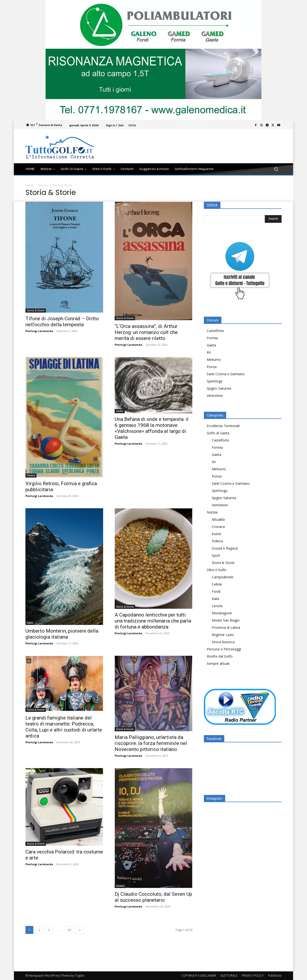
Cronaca (218, 527)
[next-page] (80, 930)
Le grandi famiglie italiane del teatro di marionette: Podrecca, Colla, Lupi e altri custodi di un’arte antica (64, 727)
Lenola (217, 606)
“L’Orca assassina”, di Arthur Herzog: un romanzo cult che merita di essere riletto (146, 332)
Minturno (214, 360)
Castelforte (215, 331)
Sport (216, 555)
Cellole (217, 584)
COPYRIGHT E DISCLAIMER (199, 976)
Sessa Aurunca (223, 642)
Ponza (212, 367)
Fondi (216, 591)
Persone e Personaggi (224, 649)
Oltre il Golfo (217, 570)
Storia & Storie (36, 310)
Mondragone (222, 613)
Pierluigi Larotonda (39, 331)
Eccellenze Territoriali (223, 426)
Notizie (43, 185)
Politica (217, 541)
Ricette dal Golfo (220, 656)
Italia (30, 623)
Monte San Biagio (226, 620)
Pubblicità (275, 976)
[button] (276, 169)
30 (69, 930)
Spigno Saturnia (219, 388)
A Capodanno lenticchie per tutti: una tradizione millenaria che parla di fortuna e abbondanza (153, 621)
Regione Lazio (223, 635)
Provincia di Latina (226, 627)
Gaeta (120, 411)
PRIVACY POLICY (253, 976)
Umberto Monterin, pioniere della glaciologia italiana (62, 634)
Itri (209, 352)
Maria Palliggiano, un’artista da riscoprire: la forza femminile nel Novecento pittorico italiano (151, 743)
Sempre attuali (218, 663)
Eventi (216, 534)
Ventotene (215, 396)
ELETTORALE (229, 976)
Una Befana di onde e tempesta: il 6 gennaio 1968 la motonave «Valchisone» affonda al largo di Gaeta (152, 428)
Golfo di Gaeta (218, 433)
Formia (31, 475)
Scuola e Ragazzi (225, 548)
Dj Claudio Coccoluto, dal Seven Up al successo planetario (153, 897)
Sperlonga (215, 381)
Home (30, 185)
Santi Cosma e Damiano (226, 374)
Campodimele (223, 577)
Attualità (218, 519)
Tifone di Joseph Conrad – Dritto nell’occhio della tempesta (62, 322)
